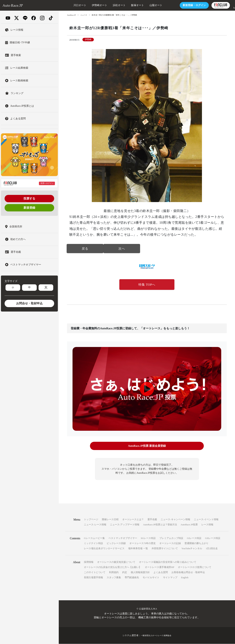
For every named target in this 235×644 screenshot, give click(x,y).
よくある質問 (161, 572)
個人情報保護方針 (140, 572)
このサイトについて (95, 572)
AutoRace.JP (72, 15)
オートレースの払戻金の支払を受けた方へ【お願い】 (113, 567)
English (185, 578)
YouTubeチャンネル (192, 549)
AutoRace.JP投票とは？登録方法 (160, 525)
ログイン (183, 5)
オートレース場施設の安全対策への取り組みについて (168, 562)
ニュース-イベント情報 (206, 520)
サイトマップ (170, 578)
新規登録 (29, 208)
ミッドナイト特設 (93, 543)
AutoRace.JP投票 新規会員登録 (147, 447)
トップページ (91, 520)
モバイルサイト (151, 578)
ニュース (85, 15)
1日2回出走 (212, 549)
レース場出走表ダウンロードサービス (104, 549)
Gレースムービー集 (94, 538)
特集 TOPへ (147, 285)
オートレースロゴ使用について (195, 567)
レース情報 (207, 525)
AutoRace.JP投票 (189, 525)
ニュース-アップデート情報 (125, 525)
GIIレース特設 (213, 538)
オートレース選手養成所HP (160, 567)
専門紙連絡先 (132, 578)
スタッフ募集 (114, 578)
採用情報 (89, 562)
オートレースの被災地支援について (116, 562)
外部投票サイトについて (165, 549)
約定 (125, 572)
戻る (85, 249)
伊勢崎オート (88, 5)
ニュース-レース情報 (95, 525)
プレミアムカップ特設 (171, 538)
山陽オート (145, 5)
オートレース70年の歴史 (143, 543)
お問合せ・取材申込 (29, 303)
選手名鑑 (152, 520)
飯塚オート (126, 5)
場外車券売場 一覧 (138, 549)
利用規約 (114, 572)
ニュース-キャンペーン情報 (175, 520)
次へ (122, 249)
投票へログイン (47, 183)
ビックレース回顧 (116, 543)
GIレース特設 (194, 538)
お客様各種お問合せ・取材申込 (188, 572)
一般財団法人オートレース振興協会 (156, 636)
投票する (29, 198)
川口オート (69, 5)
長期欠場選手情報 (93, 578)
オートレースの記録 (170, 543)
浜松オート (108, 5)
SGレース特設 (148, 538)
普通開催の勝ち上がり (196, 543)
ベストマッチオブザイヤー (123, 538)
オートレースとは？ (133, 520)
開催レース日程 (110, 520)
